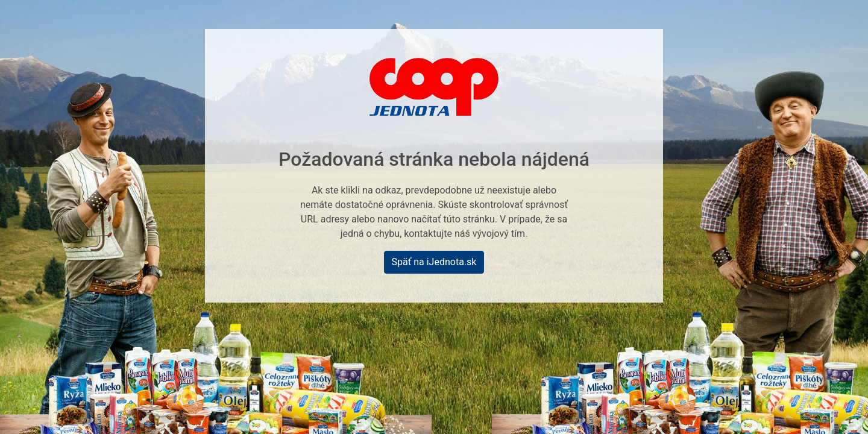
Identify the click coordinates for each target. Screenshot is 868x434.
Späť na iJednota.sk (434, 262)
